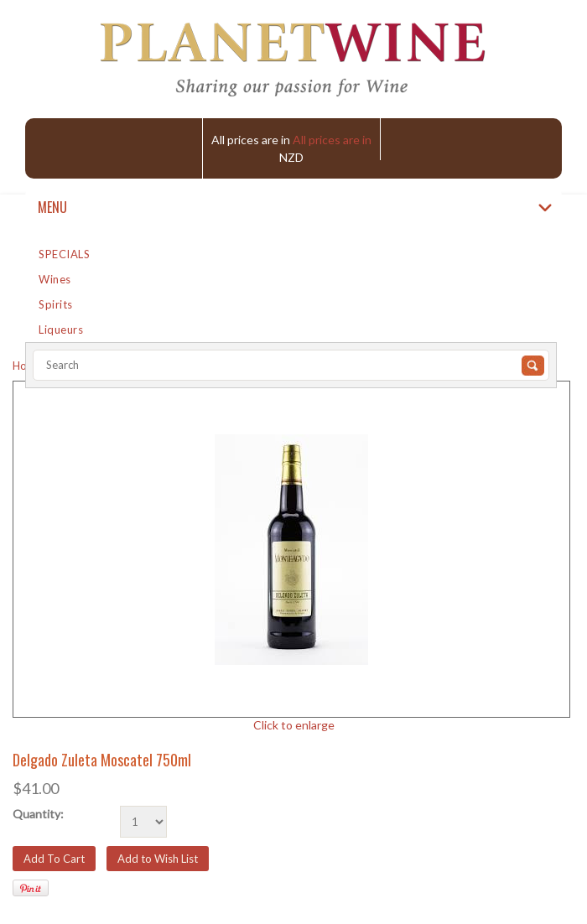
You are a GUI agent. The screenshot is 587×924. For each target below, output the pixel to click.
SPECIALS (64, 254)
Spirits (56, 304)
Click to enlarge (294, 725)
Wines (55, 279)
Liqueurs (61, 330)
